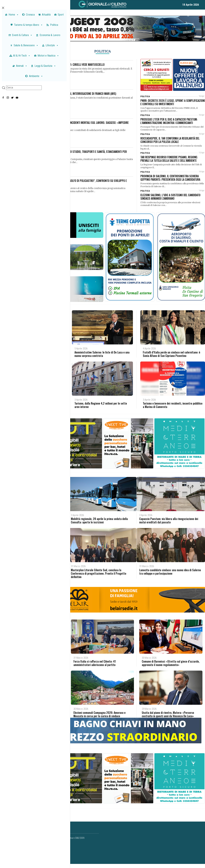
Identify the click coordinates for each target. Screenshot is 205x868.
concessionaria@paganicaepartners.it (47, 852)
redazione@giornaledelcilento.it (31, 856)
